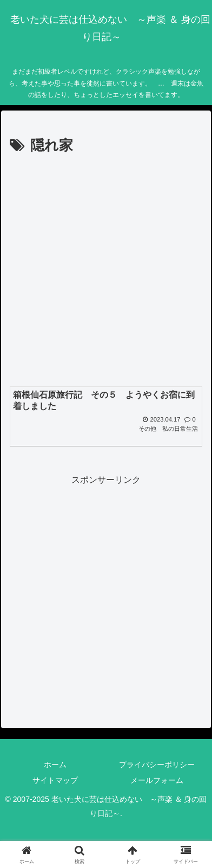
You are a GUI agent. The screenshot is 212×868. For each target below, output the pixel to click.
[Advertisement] (106, 270)
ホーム (55, 765)
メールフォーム (157, 780)
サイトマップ (55, 780)
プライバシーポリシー (157, 765)
